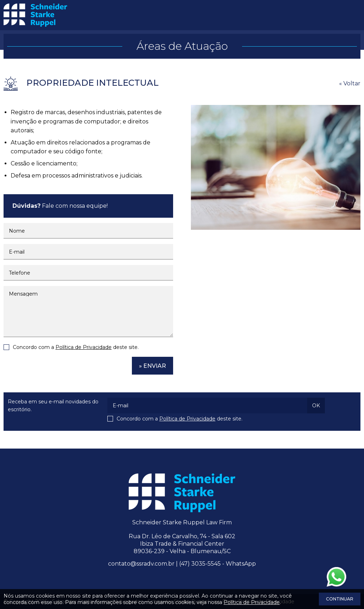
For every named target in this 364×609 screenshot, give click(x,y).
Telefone (20, 273)
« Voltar (350, 83)
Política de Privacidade (84, 347)
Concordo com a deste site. (76, 347)
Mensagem (23, 294)
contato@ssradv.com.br (141, 564)
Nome (17, 231)
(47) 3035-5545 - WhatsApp (218, 564)
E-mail (17, 252)
